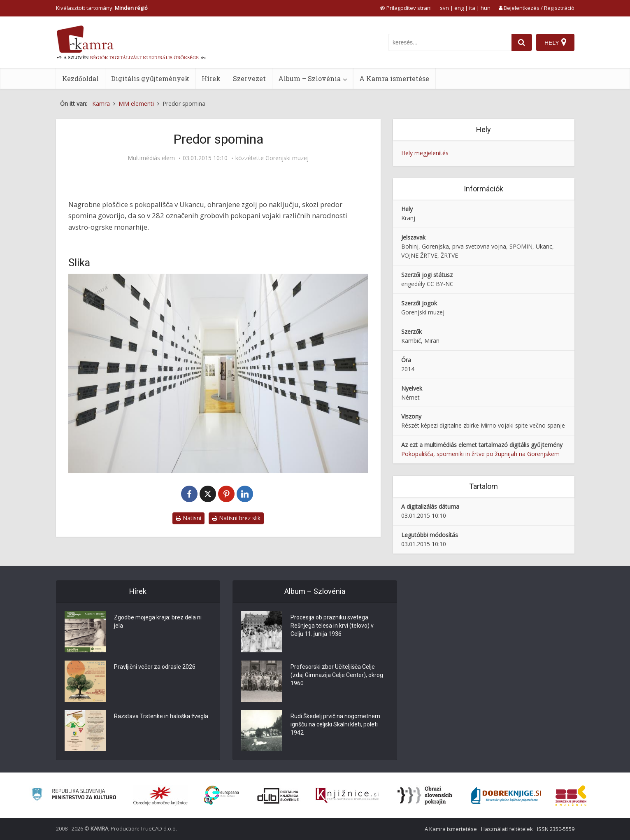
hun (486, 8)
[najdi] (522, 42)
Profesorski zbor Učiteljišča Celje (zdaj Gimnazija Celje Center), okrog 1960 (337, 675)
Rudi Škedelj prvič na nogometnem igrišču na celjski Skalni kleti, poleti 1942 (335, 724)
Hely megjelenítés (425, 153)
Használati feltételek (507, 829)
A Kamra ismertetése (394, 78)
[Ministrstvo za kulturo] (74, 795)
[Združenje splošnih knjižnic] (571, 796)
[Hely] (555, 42)
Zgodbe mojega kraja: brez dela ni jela (158, 621)
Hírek (211, 78)
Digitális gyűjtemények (150, 78)
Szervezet (249, 78)
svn (444, 8)
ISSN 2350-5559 (556, 829)
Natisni (188, 518)
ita (472, 8)
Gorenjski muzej (287, 158)
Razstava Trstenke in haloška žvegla (161, 716)
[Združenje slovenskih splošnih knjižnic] (347, 796)
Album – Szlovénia (309, 78)
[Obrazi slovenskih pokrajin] (425, 796)
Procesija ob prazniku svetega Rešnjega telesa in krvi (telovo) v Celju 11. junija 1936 (332, 626)
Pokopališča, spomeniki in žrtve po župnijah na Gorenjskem (480, 454)
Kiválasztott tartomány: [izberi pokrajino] (102, 8)
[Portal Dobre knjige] (506, 796)
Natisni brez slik (236, 518)
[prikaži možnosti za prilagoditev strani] (406, 8)
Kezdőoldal (80, 78)
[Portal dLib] (278, 796)
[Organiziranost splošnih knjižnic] (160, 796)
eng (459, 8)
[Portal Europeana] (222, 795)
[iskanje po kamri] (450, 42)
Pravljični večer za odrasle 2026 (155, 667)
